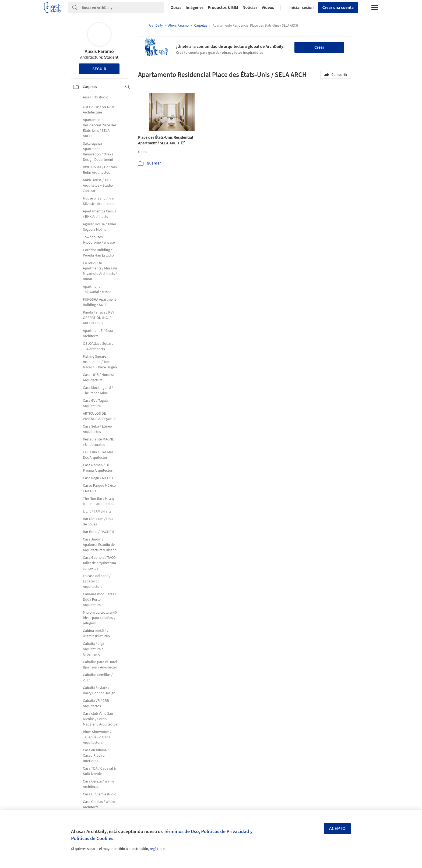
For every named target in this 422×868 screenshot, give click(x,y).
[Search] (123, 8)
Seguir (99, 69)
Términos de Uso (181, 831)
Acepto (337, 829)
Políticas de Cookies (92, 838)
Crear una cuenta (338, 8)
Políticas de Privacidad (225, 831)
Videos (268, 8)
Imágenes (195, 8)
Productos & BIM (223, 8)
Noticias (250, 8)
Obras (176, 8)
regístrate (157, 849)
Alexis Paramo (99, 51)
